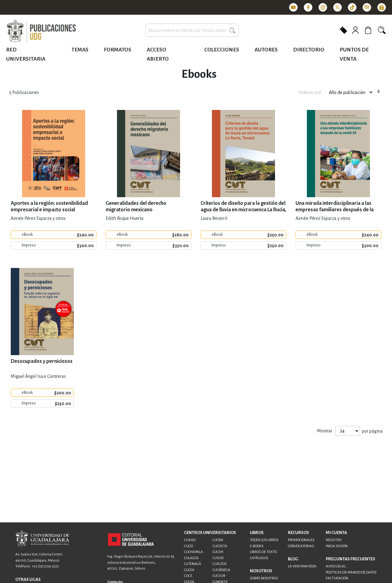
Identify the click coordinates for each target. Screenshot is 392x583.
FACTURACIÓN (337, 578)
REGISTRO (334, 540)
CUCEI (188, 546)
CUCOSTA (220, 546)
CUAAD (190, 540)
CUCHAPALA (194, 552)
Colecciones (222, 50)
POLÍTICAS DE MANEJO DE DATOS (351, 572)
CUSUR (218, 558)
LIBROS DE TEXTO (263, 552)
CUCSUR (219, 576)
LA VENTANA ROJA (302, 566)
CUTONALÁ (193, 564)
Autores (266, 50)
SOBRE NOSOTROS (264, 578)
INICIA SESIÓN (337, 546)
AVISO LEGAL (336, 566)
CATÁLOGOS (259, 558)
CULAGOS (191, 558)
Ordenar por (310, 92)
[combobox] (192, 30)
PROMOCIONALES (301, 540)
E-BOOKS (257, 546)
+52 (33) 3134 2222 (45, 566)
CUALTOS (220, 564)
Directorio (309, 50)
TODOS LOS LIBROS (264, 540)
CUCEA (189, 570)
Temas (80, 50)
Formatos (118, 50)
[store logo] (41, 31)
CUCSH (218, 552)
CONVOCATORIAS (301, 546)
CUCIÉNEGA (221, 570)
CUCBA (218, 540)
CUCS (188, 576)
